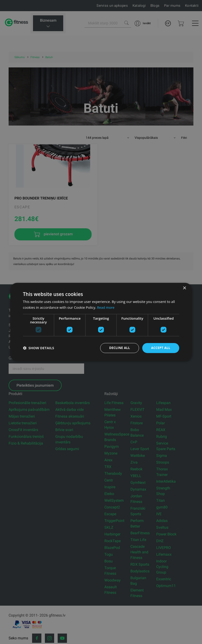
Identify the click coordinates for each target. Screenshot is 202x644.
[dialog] (101, 322)
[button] (38, 348)
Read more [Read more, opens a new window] (106, 307)
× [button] (184, 288)
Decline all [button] (119, 348)
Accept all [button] (160, 348)
